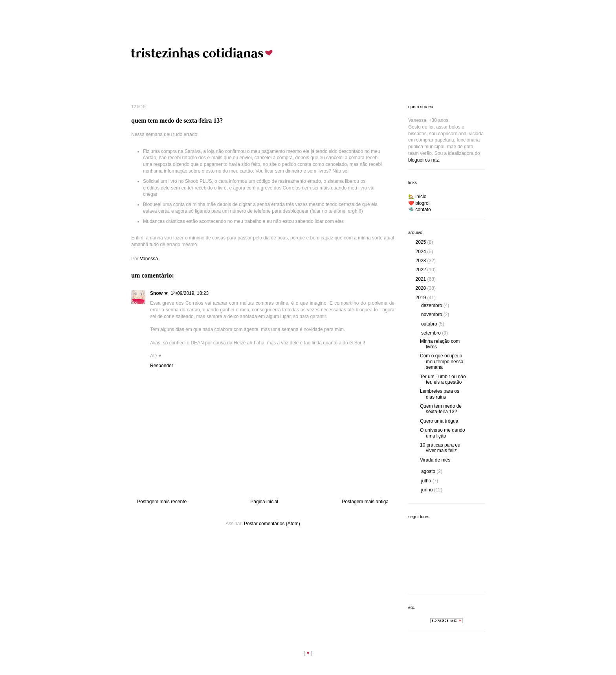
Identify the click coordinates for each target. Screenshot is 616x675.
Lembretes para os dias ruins (440, 394)
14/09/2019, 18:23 (190, 293)
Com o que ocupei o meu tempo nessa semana (442, 361)
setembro (432, 333)
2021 (422, 279)
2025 (422, 242)
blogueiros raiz (423, 160)
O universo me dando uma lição (443, 433)
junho (428, 490)
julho (427, 481)
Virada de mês (435, 460)
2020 (422, 288)
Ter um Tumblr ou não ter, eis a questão (443, 379)
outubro (430, 324)
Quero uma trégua (439, 421)
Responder (162, 366)
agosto (429, 471)
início (421, 197)
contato (423, 210)
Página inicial (264, 502)
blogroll (423, 203)
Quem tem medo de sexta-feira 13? (441, 409)
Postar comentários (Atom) (272, 524)
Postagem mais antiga (365, 502)
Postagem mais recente (162, 502)
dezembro (432, 305)
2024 (422, 252)
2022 (422, 270)
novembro (432, 315)
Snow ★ (159, 293)
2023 (422, 261)
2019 (422, 298)
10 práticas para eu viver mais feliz (440, 448)
